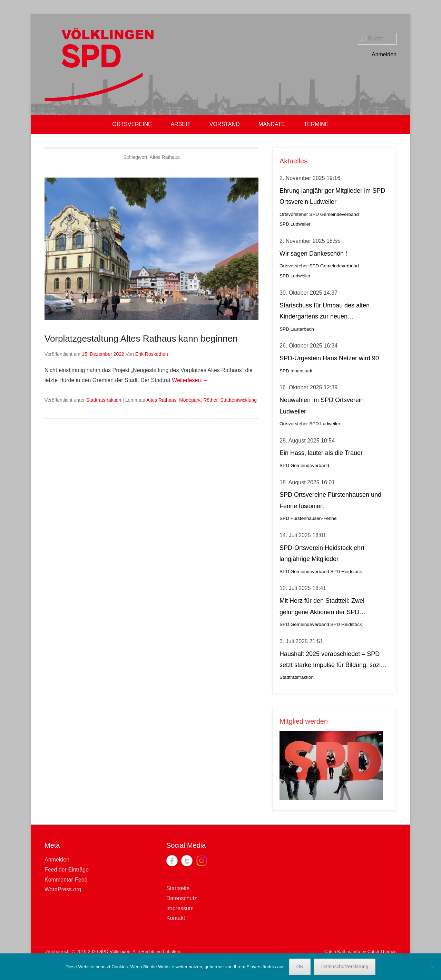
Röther (210, 400)
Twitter (187, 861)
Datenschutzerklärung (345, 967)
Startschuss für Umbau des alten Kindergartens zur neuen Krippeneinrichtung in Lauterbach (325, 312)
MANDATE (272, 124)
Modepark (190, 400)
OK (300, 967)
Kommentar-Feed (66, 880)
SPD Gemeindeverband (334, 214)
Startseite (178, 888)
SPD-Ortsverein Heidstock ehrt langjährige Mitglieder (322, 553)
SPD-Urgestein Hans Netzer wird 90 (329, 358)
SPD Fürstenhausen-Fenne (308, 518)
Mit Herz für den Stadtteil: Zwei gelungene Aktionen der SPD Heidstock (322, 607)
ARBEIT (180, 124)
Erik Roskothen (152, 354)
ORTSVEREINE (132, 124)
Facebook (172, 861)
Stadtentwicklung (238, 400)
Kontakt (176, 918)
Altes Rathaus (161, 400)
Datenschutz (182, 898)
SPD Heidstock (346, 572)
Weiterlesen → (190, 380)
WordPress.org (63, 889)
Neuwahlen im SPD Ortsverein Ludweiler (322, 406)
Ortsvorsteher (294, 214)
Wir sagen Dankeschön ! (313, 254)
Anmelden (384, 54)
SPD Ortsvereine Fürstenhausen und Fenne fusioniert (330, 500)
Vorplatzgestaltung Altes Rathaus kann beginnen (141, 339)
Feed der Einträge (67, 870)
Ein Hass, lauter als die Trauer (321, 453)
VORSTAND (225, 124)
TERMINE (316, 124)
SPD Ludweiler (295, 224)
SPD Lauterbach (297, 329)
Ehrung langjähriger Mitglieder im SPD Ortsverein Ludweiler (332, 196)
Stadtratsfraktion (104, 400)
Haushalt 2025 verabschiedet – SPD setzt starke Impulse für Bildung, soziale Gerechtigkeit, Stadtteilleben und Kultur (334, 661)
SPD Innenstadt (296, 371)
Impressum (180, 908)
